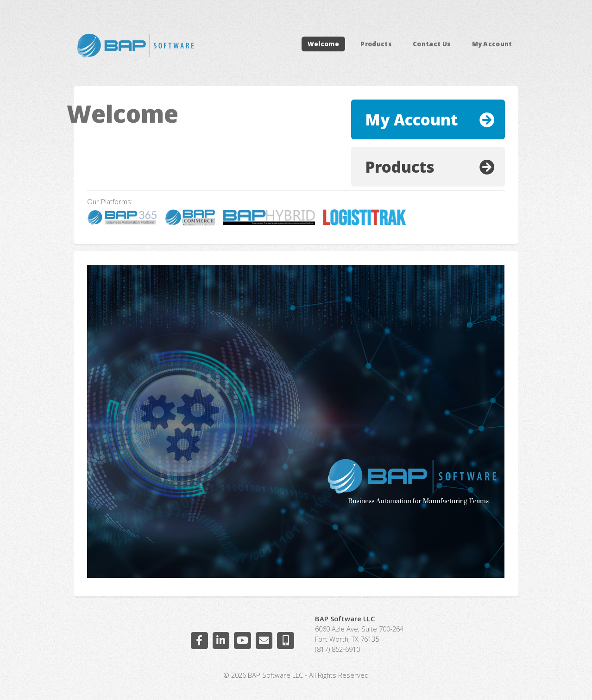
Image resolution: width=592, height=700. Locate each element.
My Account (492, 44)
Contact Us (431, 44)
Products (376, 44)
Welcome (323, 44)
